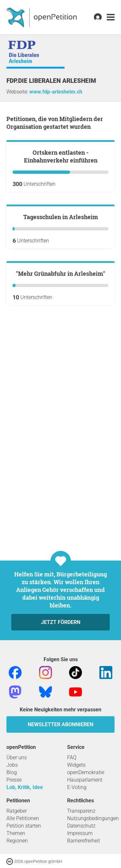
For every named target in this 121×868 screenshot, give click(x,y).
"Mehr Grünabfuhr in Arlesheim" (60, 490)
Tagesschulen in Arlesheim (61, 361)
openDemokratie (86, 772)
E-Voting (77, 787)
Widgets (76, 765)
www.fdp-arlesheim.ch (56, 92)
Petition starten (24, 826)
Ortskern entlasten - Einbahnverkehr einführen (61, 228)
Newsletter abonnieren (60, 724)
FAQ (72, 757)
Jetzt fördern (61, 622)
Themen (16, 833)
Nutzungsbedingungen (93, 818)
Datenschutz (81, 826)
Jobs (12, 765)
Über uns (17, 757)
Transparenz (81, 811)
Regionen (17, 841)
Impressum (80, 833)
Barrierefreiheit (84, 841)
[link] (111, 17)
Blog (12, 772)
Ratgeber (17, 811)
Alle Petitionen (23, 818)
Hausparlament (85, 780)
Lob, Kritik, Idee (25, 787)
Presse (14, 780)
